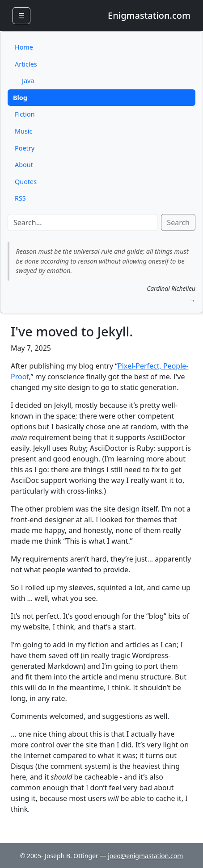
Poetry (25, 148)
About (24, 165)
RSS (20, 198)
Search (178, 222)
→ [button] (192, 300)
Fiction (25, 114)
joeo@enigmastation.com (145, 856)
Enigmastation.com (149, 15)
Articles (26, 64)
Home (24, 47)
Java (28, 81)
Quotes (26, 182)
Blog (20, 98)
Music (23, 131)
